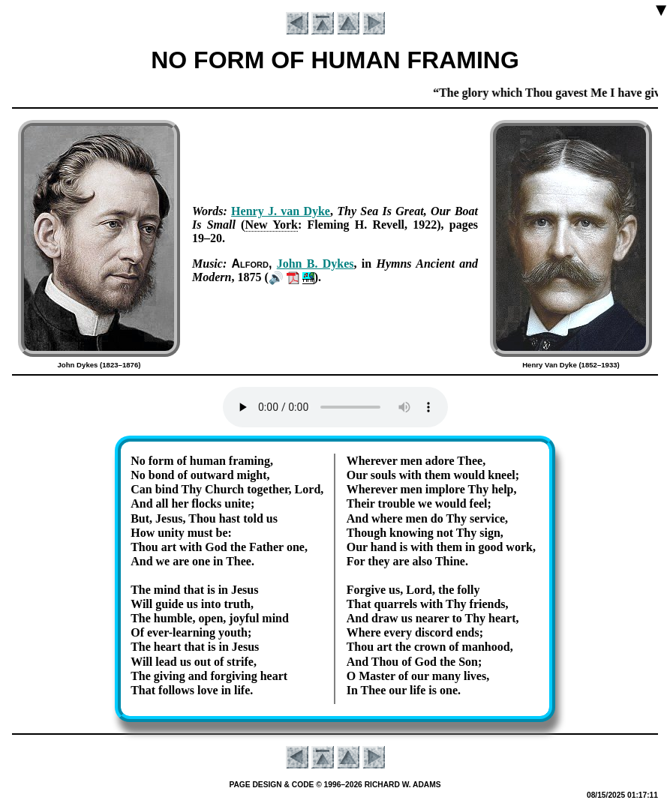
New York (271, 225)
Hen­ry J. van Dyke (281, 211)
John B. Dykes (315, 264)
